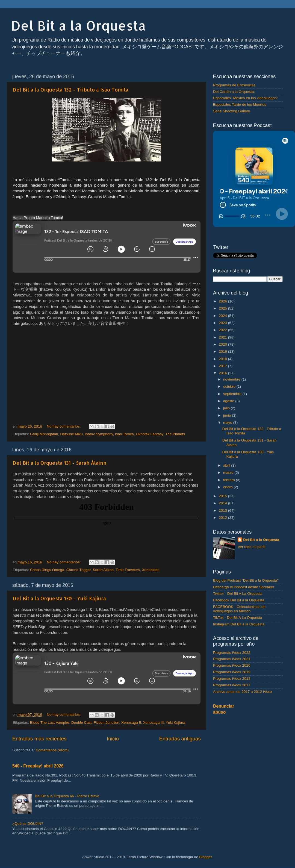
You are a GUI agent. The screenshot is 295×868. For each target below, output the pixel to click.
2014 (223, 503)
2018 (223, 359)
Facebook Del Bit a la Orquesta (239, 600)
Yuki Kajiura (175, 723)
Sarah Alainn (103, 570)
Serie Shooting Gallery (231, 111)
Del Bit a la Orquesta (78, 25)
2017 (223, 366)
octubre (230, 386)
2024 (223, 316)
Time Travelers (128, 570)
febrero (230, 480)
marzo (229, 473)
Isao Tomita (124, 434)
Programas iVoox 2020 (232, 665)
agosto (229, 401)
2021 (223, 337)
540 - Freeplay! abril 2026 (38, 766)
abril (227, 465)
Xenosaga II (131, 723)
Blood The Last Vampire (50, 723)
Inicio (113, 739)
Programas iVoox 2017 (232, 685)
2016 (223, 373)
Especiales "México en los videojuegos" (245, 98)
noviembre (232, 379)
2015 (223, 496)
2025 (223, 308)
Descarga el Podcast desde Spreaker (244, 587)
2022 (223, 330)
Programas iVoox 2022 (232, 653)
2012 (223, 518)
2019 (223, 351)
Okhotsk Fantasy (149, 434)
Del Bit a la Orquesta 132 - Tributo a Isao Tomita (70, 89)
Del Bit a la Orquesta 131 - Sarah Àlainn (60, 463)
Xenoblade (151, 570)
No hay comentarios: (64, 426)
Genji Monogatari (44, 434)
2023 (223, 323)
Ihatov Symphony (99, 434)
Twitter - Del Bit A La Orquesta (238, 594)
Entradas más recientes (39, 739)
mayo (228, 423)
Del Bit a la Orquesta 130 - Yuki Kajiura (59, 598)
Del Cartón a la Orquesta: (234, 92)
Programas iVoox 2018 (232, 679)
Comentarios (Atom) (52, 750)
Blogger (205, 857)
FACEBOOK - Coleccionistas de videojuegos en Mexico (239, 609)
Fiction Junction (107, 723)
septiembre (233, 394)
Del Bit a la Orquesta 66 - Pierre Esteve (67, 796)
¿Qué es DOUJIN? (28, 824)
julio (227, 408)
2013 (223, 510)
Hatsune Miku (71, 434)
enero (228, 487)
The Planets (175, 434)
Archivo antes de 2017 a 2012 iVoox (243, 692)
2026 (223, 301)
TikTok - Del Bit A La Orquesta (238, 618)
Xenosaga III (154, 723)
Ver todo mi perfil (251, 547)
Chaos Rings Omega (47, 570)
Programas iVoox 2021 (232, 659)
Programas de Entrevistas (234, 85)
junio (228, 415)
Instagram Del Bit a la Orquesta (239, 624)
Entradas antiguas (180, 739)
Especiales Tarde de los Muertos (240, 105)
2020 (223, 344)
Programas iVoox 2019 (232, 672)
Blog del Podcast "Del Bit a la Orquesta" (246, 580)
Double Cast (81, 723)
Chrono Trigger (79, 570)
